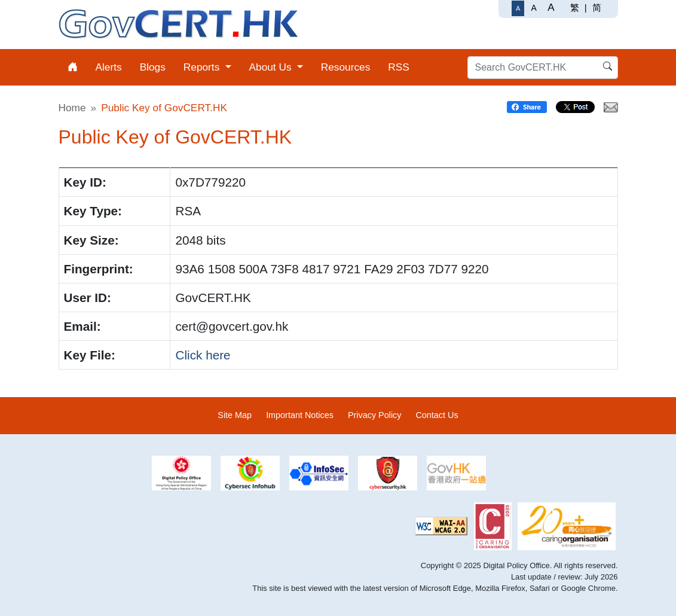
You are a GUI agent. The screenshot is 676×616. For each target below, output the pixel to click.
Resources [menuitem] (346, 67)
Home (72, 108)
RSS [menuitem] (399, 67)
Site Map (235, 415)
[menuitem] (73, 67)
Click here (203, 355)
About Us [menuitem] (272, 67)
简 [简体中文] (597, 7)
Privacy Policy (375, 415)
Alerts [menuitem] (109, 67)
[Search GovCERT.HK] (543, 68)
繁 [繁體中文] (575, 7)
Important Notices (300, 415)
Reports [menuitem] (203, 67)
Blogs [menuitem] (153, 67)
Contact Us (437, 415)
